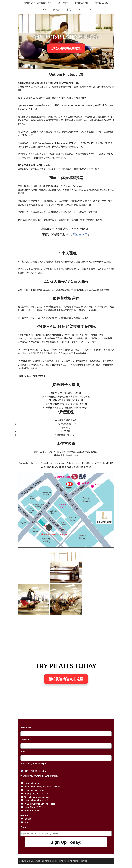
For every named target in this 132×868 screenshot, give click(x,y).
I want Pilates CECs (33, 807)
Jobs (43, 10)
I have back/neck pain (34, 790)
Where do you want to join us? (36, 764)
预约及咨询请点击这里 (66, 48)
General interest (31, 811)
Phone (24, 827)
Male (26, 822)
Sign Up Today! (66, 842)
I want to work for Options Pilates (39, 804)
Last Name (26, 739)
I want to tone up (32, 783)
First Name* (26, 727)
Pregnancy (101, 3)
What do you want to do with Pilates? (39, 776)
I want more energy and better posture (42, 787)
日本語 (56, 10)
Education (81, 3)
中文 (69, 10)
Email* (24, 752)
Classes (63, 3)
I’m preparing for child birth (36, 794)
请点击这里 (80, 235)
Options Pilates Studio (38, 3)
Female (27, 819)
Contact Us (85, 10)
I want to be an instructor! (36, 800)
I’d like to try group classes (36, 797)
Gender (24, 815)
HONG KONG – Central (35, 771)
